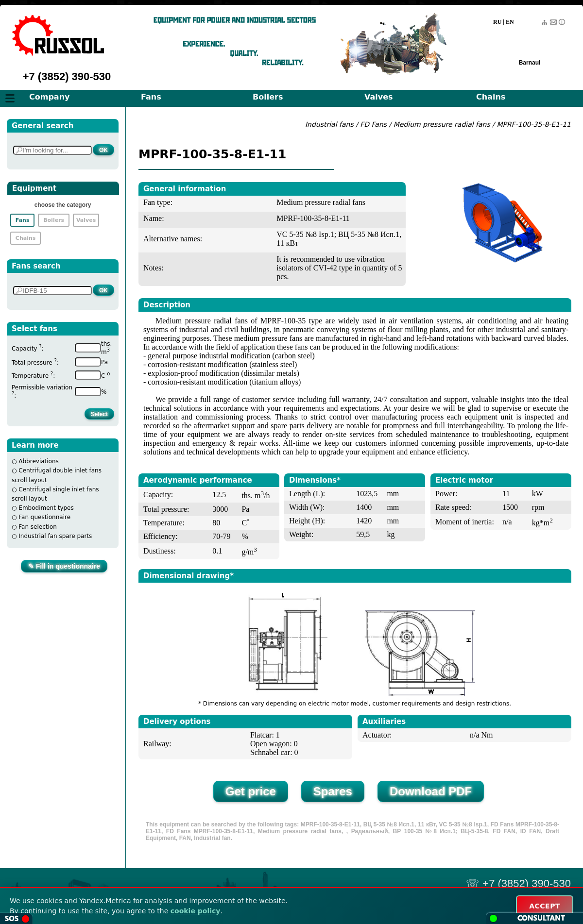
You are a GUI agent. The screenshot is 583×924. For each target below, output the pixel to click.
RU (497, 22)
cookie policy (196, 911)
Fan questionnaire (44, 517)
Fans (151, 97)
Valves (379, 97)
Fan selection (38, 527)
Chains (491, 97)
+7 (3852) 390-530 (67, 76)
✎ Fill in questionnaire (64, 566)
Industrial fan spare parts (55, 536)
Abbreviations (39, 461)
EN (510, 22)
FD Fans (373, 124)
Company (49, 97)
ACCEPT (545, 906)
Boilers (268, 97)
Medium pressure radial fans (443, 124)
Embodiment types (46, 508)
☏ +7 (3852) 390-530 (518, 883)
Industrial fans (329, 124)
